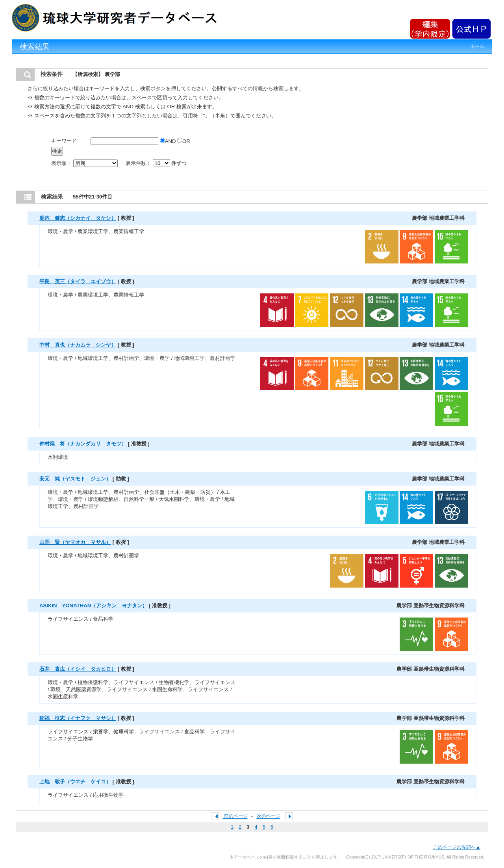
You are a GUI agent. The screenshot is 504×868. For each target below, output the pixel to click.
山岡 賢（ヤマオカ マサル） (75, 542)
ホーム (477, 46)
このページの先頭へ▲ (457, 847)
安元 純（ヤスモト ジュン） (75, 479)
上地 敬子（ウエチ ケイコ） (75, 782)
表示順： (85, 163)
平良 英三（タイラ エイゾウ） (78, 281)
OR (184, 141)
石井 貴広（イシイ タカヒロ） (78, 669)
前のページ (236, 816)
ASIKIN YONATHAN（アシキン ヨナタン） (93, 606)
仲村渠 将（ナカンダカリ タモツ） (83, 444)
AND (169, 141)
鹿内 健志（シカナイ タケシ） (78, 218)
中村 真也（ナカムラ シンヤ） (78, 345)
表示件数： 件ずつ (156, 163)
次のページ (269, 816)
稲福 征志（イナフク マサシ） (78, 718)
